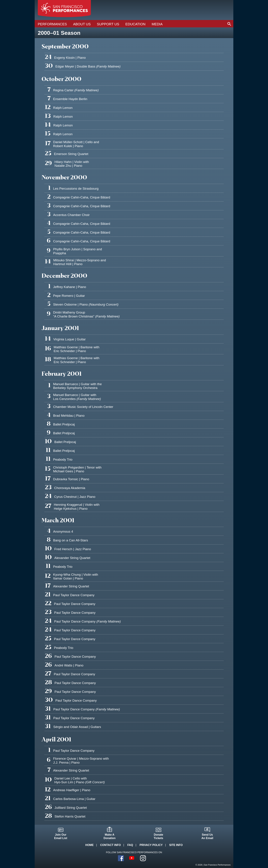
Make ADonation (110, 836)
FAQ (130, 845)
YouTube (132, 858)
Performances (52, 24)
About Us (82, 24)
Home (90, 845)
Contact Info (111, 845)
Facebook (121, 858)
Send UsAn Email (207, 836)
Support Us (108, 24)
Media (157, 24)
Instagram (143, 858)
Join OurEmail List (61, 836)
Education (135, 24)
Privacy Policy (151, 845)
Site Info (176, 845)
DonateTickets (158, 836)
